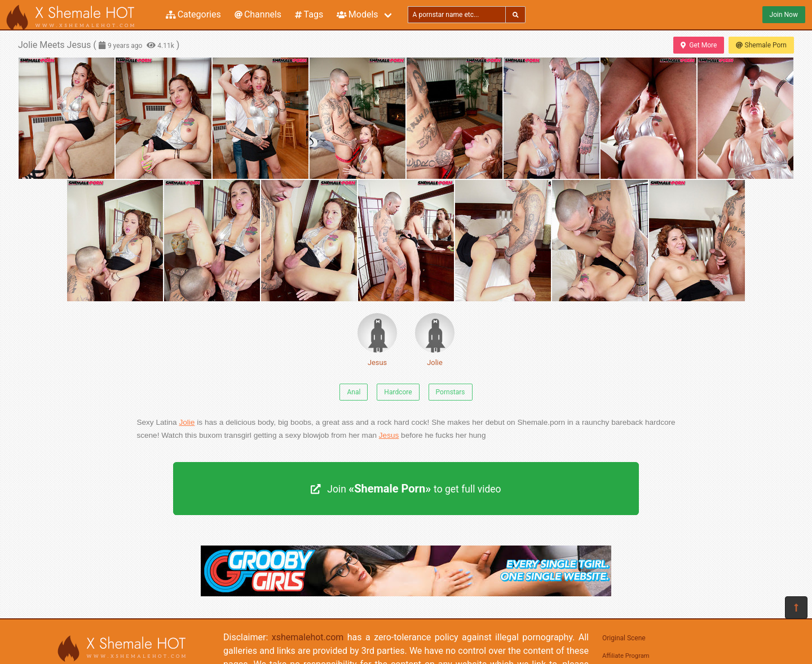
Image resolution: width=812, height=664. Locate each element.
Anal (354, 392)
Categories (193, 14)
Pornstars (451, 392)
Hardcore (398, 392)
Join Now (784, 15)
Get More (699, 45)
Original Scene (624, 638)
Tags (309, 14)
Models (357, 14)
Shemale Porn (761, 45)
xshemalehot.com (308, 637)
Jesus (377, 340)
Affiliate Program (626, 656)
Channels (258, 14)
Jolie (435, 340)
